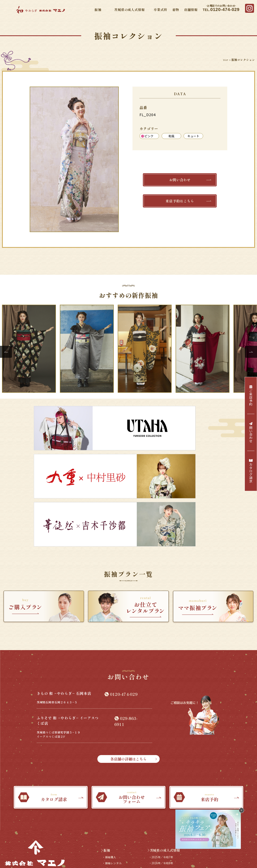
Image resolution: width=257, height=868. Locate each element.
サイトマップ (120, 856)
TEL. (221, 8)
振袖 (98, 10)
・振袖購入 (111, 749)
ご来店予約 (251, 395)
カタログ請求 (251, 471)
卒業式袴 (160, 10)
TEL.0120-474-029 (35, 776)
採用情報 (104, 840)
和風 (171, 136)
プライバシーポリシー (147, 856)
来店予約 (122, 840)
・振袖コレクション (117, 770)
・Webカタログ (114, 776)
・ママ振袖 (111, 763)
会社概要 (101, 856)
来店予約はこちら (188, 204)
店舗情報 (191, 10)
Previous (6, 352)
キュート (193, 136)
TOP (224, 60)
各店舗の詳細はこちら (144, 648)
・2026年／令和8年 (164, 756)
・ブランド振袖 (114, 783)
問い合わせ (251, 432)
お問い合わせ (190, 181)
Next (251, 352)
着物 (176, 10)
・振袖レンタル (114, 756)
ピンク (147, 136)
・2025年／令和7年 (164, 749)
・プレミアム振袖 (116, 790)
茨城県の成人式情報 (129, 10)
